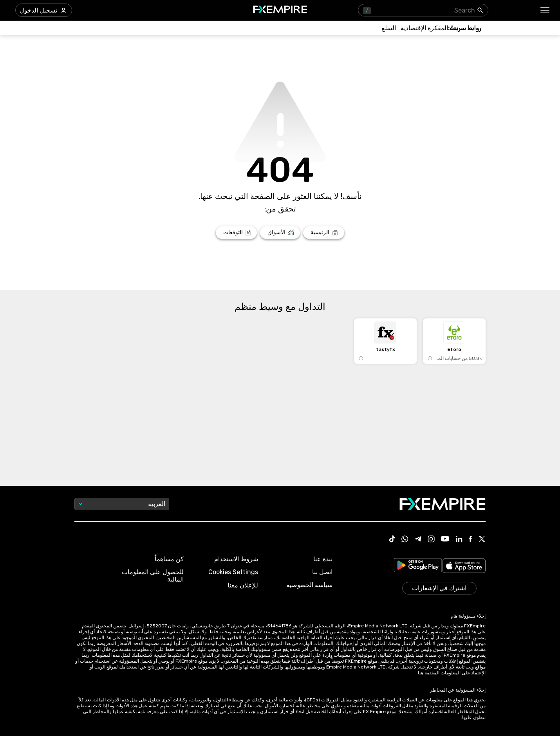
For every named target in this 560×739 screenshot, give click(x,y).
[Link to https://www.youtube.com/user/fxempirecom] (445, 539)
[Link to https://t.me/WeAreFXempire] (418, 540)
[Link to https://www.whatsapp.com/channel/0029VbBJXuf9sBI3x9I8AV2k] (405, 540)
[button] (545, 10)
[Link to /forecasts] (236, 233)
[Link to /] (324, 233)
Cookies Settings (233, 572)
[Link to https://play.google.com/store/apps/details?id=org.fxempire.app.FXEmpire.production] (418, 566)
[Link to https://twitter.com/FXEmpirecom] (482, 540)
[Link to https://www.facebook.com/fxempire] (471, 539)
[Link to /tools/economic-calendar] (424, 28)
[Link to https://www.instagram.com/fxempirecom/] (431, 540)
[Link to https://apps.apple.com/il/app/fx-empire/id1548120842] (464, 566)
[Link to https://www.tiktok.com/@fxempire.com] (392, 540)
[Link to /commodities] (389, 28)
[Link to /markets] (280, 233)
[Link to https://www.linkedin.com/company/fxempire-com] (459, 540)
